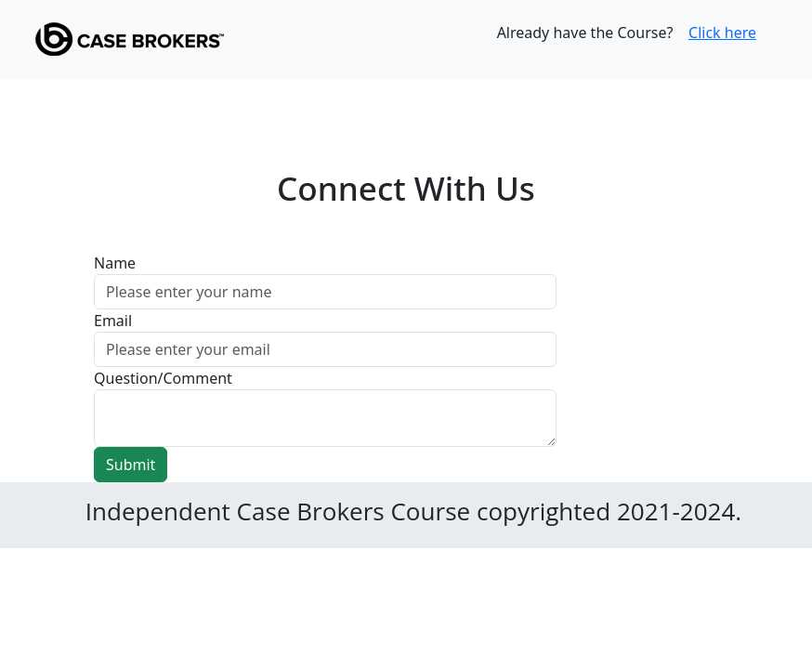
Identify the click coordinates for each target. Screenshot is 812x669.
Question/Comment (163, 378)
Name (115, 263)
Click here (722, 33)
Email (113, 321)
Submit (131, 465)
